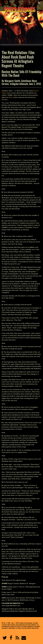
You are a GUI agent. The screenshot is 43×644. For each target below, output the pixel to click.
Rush (10, 97)
